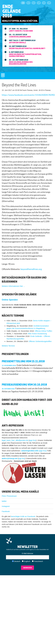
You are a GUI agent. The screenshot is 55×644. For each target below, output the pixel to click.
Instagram (6, 506)
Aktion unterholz (17, 42)
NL (49, 3)
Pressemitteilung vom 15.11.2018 (23, 361)
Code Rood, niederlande (20, 37)
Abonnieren (27, 568)
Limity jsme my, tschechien (21, 31)
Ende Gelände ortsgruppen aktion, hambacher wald (25, 55)
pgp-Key (33, 440)
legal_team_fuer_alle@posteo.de (15, 440)
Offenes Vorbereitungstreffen (40, 341)
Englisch (27, 561)
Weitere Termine (8, 346)
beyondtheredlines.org (31, 269)
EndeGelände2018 (12, 11)
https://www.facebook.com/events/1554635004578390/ (28, 95)
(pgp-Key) (43, 451)
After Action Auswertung (37, 334)
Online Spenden (10, 300)
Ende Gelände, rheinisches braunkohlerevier (21, 63)
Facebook (6, 511)
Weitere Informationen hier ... (13, 286)
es (44, 3)
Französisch (38, 561)
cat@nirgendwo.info (30, 451)
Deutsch (17, 561)
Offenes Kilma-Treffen (43, 331)
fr (34, 3)
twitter (4, 501)
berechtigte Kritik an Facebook (23, 516)
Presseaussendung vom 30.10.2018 (24, 384)
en (28, 3)
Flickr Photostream (9, 496)
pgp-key (22, 458)
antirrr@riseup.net (10, 458)
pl (39, 3)
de (23, 3)
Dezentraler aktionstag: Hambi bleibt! (27, 48)
